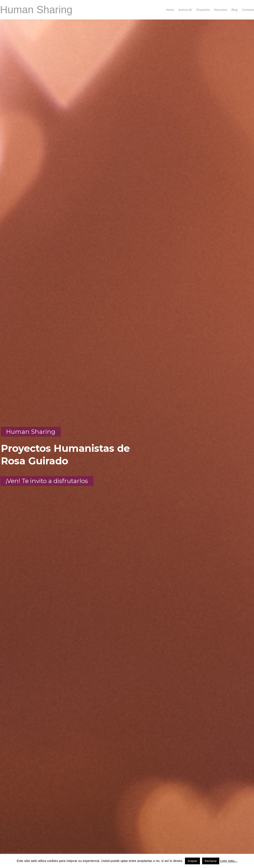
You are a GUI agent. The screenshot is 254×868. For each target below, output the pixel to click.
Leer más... (229, 861)
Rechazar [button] (211, 861)
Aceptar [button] (192, 861)
